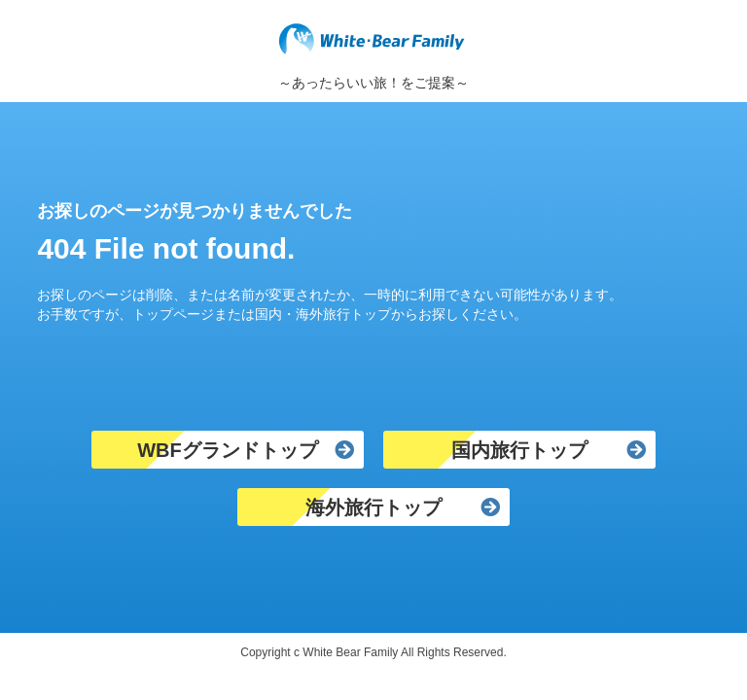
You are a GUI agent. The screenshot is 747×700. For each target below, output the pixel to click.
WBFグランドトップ (228, 450)
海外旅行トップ (373, 507)
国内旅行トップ (519, 450)
